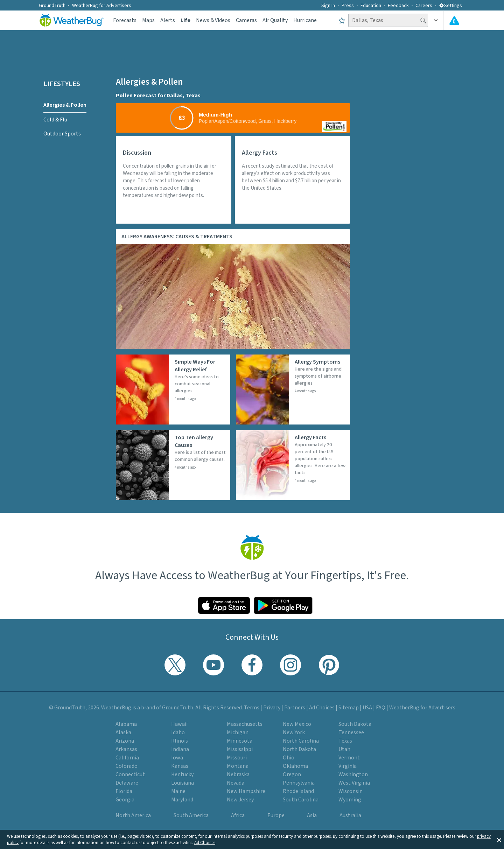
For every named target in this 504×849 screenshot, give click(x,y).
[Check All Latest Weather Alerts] (454, 20)
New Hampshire (246, 791)
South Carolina (301, 800)
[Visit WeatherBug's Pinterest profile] (329, 665)
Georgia (125, 800)
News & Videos (213, 20)
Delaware (127, 783)
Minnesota (240, 741)
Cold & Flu (55, 120)
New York (294, 732)
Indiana (180, 749)
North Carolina (301, 741)
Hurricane (305, 20)
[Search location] (388, 20)
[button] (499, 840)
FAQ (381, 708)
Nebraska (238, 774)
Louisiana (183, 783)
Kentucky (182, 774)
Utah (344, 749)
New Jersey (240, 800)
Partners (295, 708)
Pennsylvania (299, 783)
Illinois (180, 741)
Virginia (348, 766)
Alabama (126, 724)
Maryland (182, 800)
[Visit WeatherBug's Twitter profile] (175, 665)
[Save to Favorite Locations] (342, 20)
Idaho (178, 732)
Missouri (237, 758)
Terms (252, 708)
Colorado (127, 766)
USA (367, 708)
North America (133, 815)
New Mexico (297, 724)
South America (191, 815)
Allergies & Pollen (65, 105)
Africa (238, 815)
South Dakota (355, 724)
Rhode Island (298, 791)
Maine (178, 791)
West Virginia (354, 783)
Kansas (180, 766)
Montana (238, 766)
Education (371, 6)
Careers (424, 6)
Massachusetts (245, 724)
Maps (148, 20)
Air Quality (275, 20)
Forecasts (125, 20)
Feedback (398, 6)
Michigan (238, 732)
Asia (312, 815)
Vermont (349, 758)
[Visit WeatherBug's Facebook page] (252, 665)
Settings (450, 6)
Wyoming (350, 800)
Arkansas (126, 749)
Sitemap (349, 708)
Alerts (168, 20)
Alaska (123, 732)
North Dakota (299, 749)
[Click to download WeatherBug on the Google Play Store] (283, 605)
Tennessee (351, 732)
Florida (124, 791)
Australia (350, 815)
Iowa (177, 758)
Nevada (236, 783)
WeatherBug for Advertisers (102, 6)
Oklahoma (295, 766)
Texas (345, 741)
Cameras (246, 20)
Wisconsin (351, 791)
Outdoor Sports (62, 134)
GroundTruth (52, 6)
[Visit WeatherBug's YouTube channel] (213, 665)
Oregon (292, 774)
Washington (353, 774)
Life (185, 20)
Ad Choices (205, 843)
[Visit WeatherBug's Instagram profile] (290, 665)
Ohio (289, 758)
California (127, 758)
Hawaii (179, 724)
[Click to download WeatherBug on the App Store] (224, 605)
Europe (276, 815)
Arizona (125, 741)
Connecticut (130, 774)
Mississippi (240, 749)
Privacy (272, 708)
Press (348, 6)
